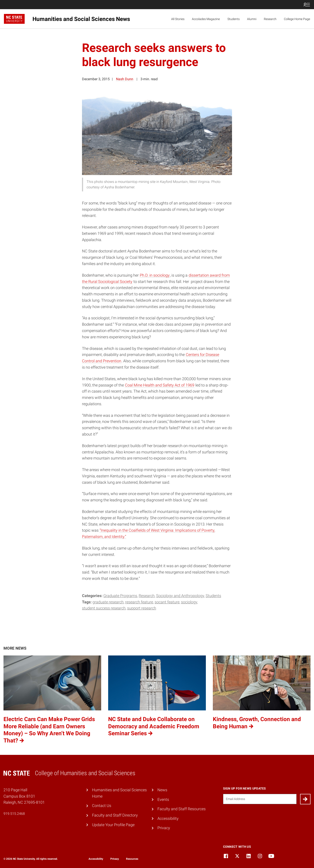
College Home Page (297, 19)
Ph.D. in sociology (155, 275)
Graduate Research (108, 602)
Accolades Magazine (206, 19)
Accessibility (168, 818)
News (162, 790)
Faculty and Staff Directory (115, 815)
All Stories (178, 19)
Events (163, 799)
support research (142, 608)
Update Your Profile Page (113, 825)
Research (270, 19)
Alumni (252, 19)
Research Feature (139, 602)
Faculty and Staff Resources (182, 809)
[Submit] (305, 799)
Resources (132, 859)
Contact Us (102, 806)
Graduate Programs (120, 596)
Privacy (164, 828)
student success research (104, 608)
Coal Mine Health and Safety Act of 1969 (160, 385)
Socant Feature (167, 602)
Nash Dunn (125, 79)
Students (234, 19)
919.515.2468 (14, 814)
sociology (189, 602)
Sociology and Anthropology (180, 596)
